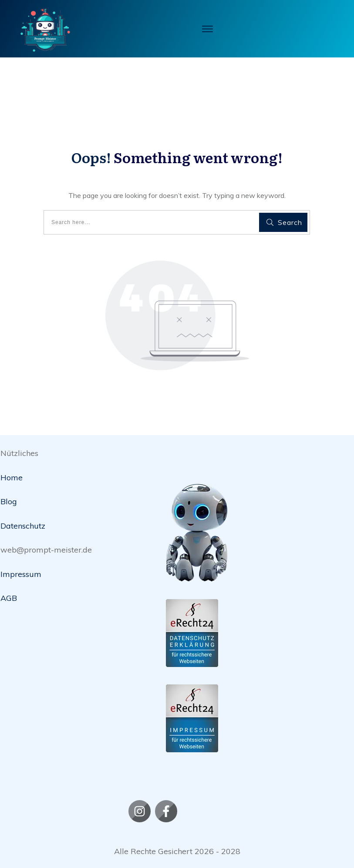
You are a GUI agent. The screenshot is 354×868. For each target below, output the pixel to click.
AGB (9, 598)
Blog (9, 501)
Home (12, 478)
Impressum (21, 574)
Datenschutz (23, 526)
